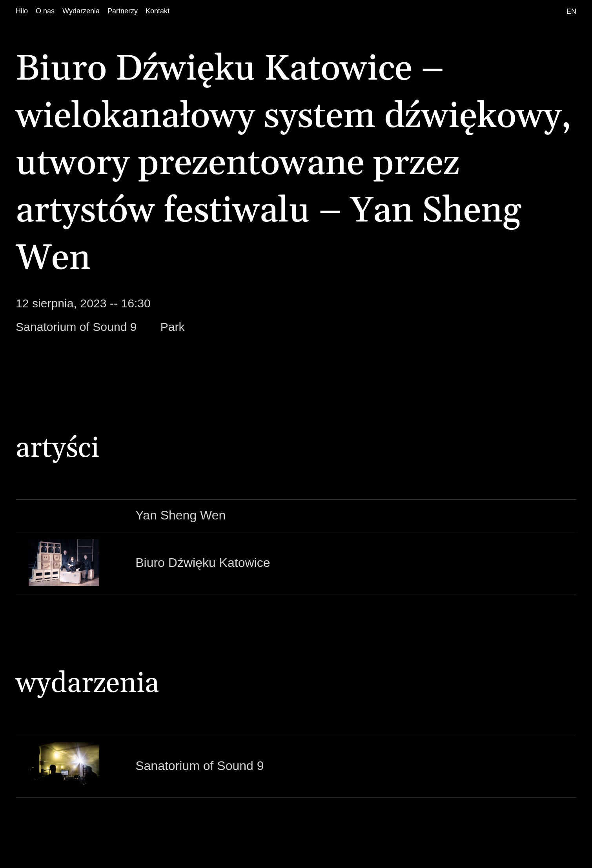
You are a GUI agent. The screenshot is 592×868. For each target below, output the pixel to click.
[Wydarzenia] (81, 11)
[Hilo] (22, 11)
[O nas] (45, 11)
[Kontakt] (158, 11)
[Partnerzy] (123, 11)
